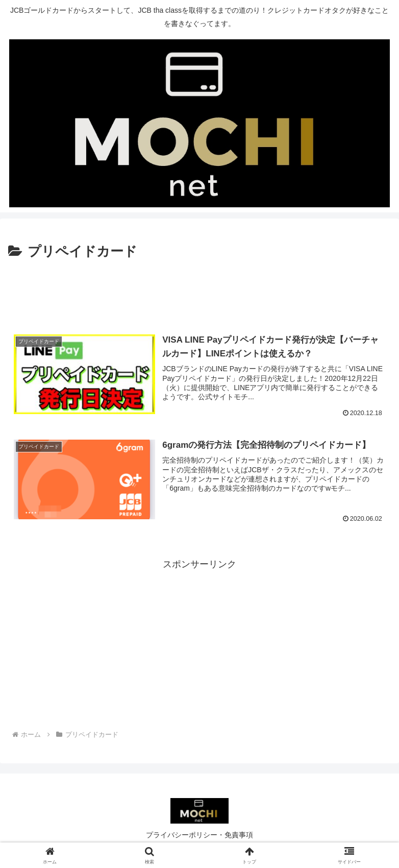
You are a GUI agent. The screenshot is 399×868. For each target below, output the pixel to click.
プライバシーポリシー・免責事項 (199, 835)
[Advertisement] (199, 292)
